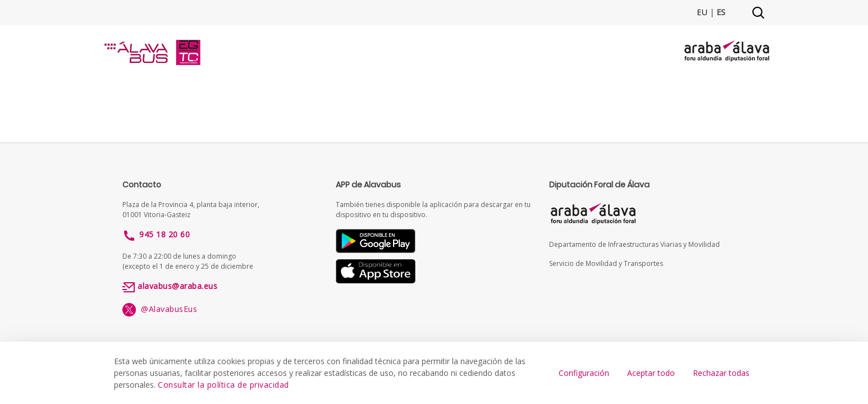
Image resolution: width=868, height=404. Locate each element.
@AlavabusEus (160, 309)
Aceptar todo (651, 373)
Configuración (584, 373)
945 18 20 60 (165, 234)
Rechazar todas (721, 373)
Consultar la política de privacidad (223, 385)
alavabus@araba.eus (177, 286)
